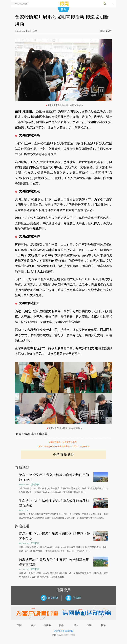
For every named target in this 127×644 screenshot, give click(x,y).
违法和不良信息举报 (64, 631)
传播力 (47, 625)
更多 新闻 (63, 454)
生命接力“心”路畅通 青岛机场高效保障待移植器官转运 (54, 503)
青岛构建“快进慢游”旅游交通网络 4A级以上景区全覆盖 (54, 536)
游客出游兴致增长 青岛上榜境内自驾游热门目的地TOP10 (54, 477)
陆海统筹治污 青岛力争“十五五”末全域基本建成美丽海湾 (54, 562)
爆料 (75, 625)
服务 (61, 625)
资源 (33, 625)
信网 (19, 625)
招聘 (89, 625)
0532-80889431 (68, 635)
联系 (103, 625)
